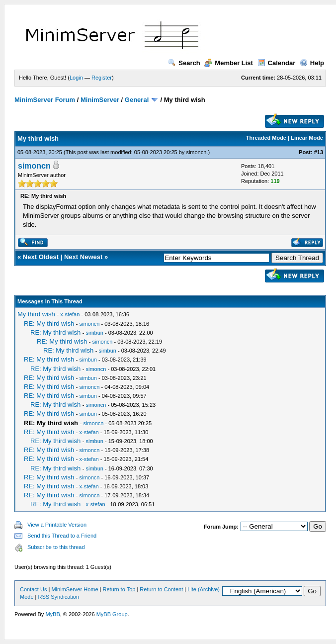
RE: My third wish (49, 323)
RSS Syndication (59, 597)
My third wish (36, 314)
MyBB (52, 614)
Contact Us (33, 589)
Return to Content (161, 589)
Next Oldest (41, 257)
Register (102, 78)
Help (312, 63)
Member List (229, 63)
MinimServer (100, 100)
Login (76, 78)
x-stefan (70, 314)
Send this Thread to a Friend (62, 536)
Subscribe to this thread (56, 547)
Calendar (277, 63)
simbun (95, 333)
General (137, 100)
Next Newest (83, 257)
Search (184, 63)
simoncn (196, 152)
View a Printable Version (57, 525)
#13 (319, 152)
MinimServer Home (75, 589)
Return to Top (119, 589)
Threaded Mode (266, 138)
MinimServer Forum (45, 100)
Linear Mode (307, 138)
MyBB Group (112, 614)
